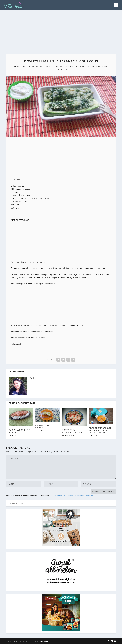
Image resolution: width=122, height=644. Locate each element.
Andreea (26, 66)
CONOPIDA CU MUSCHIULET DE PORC (72, 431)
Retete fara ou (102, 66)
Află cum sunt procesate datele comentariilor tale (72, 496)
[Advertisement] (61, 32)
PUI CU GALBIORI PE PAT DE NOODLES (19, 431)
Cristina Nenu (43, 641)
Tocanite (58, 69)
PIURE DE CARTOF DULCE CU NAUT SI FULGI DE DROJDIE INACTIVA (100, 430)
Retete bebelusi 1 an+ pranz (57, 66)
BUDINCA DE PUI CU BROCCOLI (44, 426)
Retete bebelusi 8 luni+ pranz (82, 66)
